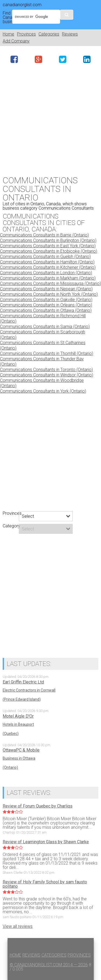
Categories (49, 34)
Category (11, 526)
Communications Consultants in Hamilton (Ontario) (47, 262)
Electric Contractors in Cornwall (29, 690)
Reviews (70, 34)
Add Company (16, 41)
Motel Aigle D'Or (18, 716)
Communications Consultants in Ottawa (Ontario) (46, 310)
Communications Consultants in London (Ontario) (46, 273)
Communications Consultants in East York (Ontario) (48, 246)
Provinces (26, 34)
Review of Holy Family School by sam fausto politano (45, 884)
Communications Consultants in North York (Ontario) (49, 294)
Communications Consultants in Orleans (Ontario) (46, 305)
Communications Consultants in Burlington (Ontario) (48, 240)
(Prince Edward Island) (22, 699)
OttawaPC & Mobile (21, 750)
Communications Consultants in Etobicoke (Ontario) (49, 251)
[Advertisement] (50, 119)
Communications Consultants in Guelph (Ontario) (45, 257)
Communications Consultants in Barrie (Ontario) (44, 235)
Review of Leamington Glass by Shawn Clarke (46, 842)
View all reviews (18, 926)
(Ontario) (10, 767)
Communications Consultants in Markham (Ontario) (48, 278)
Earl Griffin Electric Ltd (23, 682)
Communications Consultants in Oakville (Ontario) (46, 300)
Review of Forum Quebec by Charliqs (38, 806)
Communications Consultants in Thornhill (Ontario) (47, 353)
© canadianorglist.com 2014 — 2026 (49, 965)
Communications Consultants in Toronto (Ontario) (46, 370)
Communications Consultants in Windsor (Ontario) (47, 375)
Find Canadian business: (6, 17)
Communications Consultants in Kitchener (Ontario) (48, 267)
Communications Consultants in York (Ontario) (43, 391)
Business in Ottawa (19, 758)
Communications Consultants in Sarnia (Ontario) (45, 327)
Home (8, 34)
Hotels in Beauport (18, 724)
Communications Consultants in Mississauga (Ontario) (50, 283)
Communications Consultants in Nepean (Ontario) (46, 289)
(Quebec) (11, 734)
